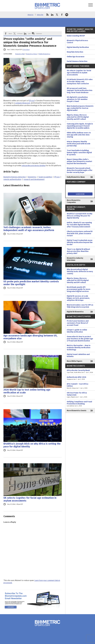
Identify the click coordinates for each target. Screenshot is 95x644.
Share (10, 34)
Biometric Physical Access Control (77, 42)
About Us (30, 15)
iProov (32, 101)
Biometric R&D (20, 54)
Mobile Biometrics (44, 54)
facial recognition (45, 177)
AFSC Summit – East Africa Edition (80, 386)
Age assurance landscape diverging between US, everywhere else (30, 337)
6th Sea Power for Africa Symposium (80, 395)
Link (29, 34)
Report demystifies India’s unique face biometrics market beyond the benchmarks (79, 161)
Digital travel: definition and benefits (78, 355)
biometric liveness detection (15, 177)
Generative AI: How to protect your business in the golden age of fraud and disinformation (80, 339)
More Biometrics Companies (74, 201)
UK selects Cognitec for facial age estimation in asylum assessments (30, 499)
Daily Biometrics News (76, 177)
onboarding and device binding (33, 165)
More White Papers (75, 361)
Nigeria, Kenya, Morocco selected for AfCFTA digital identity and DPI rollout (78, 117)
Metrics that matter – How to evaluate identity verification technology (79, 348)
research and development (34, 179)
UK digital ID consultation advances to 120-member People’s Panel (77, 99)
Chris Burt (26, 49)
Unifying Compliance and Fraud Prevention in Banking (80, 404)
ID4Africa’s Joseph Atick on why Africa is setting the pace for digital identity (32, 445)
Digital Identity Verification (78, 47)
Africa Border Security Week (80, 371)
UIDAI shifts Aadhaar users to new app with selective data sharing (79, 135)
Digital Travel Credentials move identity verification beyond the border (80, 242)
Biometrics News (32, 54)
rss (47, 15)
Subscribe (40, 15)
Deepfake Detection (75, 52)
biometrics (32, 177)
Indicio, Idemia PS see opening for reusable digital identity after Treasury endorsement (79, 225)
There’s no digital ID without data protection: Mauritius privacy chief (78, 251)
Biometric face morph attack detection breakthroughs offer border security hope (80, 170)
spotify (67, 15)
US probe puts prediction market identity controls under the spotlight (31, 283)
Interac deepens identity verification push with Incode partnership (79, 144)
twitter (57, 15)
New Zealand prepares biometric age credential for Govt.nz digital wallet (80, 108)
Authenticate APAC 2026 (80, 378)
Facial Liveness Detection (77, 61)
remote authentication (12, 179)
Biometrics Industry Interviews (75, 259)
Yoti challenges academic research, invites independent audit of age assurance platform (29, 229)
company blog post (23, 103)
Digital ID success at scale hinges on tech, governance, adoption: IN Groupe (78, 298)
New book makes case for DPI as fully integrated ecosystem (80, 306)
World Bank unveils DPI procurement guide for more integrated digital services (79, 289)
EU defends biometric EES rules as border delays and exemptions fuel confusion (80, 82)
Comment (39, 34)
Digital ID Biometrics (75, 312)
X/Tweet (20, 34)
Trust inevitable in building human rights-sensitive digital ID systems (79, 153)
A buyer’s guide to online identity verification (77, 331)
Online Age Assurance (76, 57)
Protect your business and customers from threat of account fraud (78, 323)
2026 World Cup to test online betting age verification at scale (27, 391)
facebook (62, 15)
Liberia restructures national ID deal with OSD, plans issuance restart (80, 234)
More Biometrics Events (77, 411)
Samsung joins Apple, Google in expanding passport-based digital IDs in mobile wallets (80, 126)
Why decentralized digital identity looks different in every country (80, 272)
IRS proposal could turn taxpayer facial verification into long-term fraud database (80, 90)
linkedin (52, 15)
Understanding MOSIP (76, 36)
